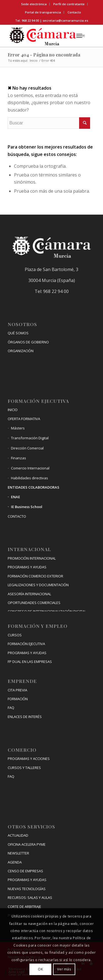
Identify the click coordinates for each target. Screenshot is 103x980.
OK (40, 969)
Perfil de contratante (69, 4)
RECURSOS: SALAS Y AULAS (30, 898)
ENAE (16, 497)
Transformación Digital (30, 438)
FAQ (11, 708)
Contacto (74, 12)
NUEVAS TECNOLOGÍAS (27, 889)
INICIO (13, 410)
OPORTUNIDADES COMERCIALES (34, 603)
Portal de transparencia (43, 12)
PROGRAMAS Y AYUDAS (27, 567)
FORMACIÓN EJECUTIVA (26, 644)
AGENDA (15, 862)
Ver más (64, 969)
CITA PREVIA (17, 690)
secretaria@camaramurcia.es (65, 20)
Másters (18, 428)
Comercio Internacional (30, 468)
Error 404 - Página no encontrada (44, 55)
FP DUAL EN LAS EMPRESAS (30, 662)
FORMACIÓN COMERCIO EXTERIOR (35, 576)
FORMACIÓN (18, 699)
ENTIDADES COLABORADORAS (34, 487)
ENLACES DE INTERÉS (25, 717)
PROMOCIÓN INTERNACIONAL (32, 558)
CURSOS (15, 635)
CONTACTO (17, 516)
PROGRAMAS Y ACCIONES (29, 759)
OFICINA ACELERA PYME (27, 844)
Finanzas (19, 458)
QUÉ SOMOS (18, 333)
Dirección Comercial (27, 448)
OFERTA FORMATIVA (24, 419)
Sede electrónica (34, 4)
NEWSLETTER (18, 853)
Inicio (34, 60)
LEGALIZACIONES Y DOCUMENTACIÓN (38, 585)
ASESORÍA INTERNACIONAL (29, 594)
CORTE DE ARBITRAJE (24, 907)
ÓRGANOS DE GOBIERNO (28, 342)
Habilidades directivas (30, 478)
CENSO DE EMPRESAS (25, 871)
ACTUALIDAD (18, 835)
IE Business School (27, 507)
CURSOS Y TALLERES (24, 768)
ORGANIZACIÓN (21, 351)
